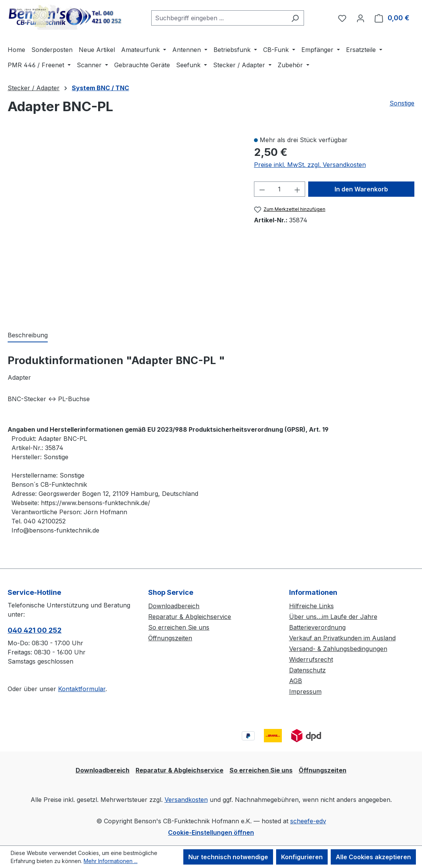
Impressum (305, 691)
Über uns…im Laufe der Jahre (333, 617)
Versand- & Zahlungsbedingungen (338, 649)
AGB (296, 681)
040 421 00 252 (35, 630)
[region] (123, 225)
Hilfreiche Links (311, 606)
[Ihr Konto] (361, 18)
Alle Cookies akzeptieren (373, 857)
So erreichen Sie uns (179, 627)
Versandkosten (186, 800)
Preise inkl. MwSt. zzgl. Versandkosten (310, 165)
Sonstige (402, 103)
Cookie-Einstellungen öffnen (211, 832)
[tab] (28, 335)
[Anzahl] (280, 189)
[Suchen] (295, 18)
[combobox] (219, 18)
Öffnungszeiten (170, 638)
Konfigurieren (302, 857)
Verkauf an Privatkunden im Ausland (342, 638)
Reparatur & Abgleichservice (190, 617)
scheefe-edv (308, 821)
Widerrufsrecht (311, 659)
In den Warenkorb (361, 189)
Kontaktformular (82, 689)
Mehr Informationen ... (111, 861)
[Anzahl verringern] (262, 189)
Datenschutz (307, 670)
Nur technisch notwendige (228, 857)
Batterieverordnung (317, 627)
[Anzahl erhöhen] (298, 189)
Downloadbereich (174, 606)
